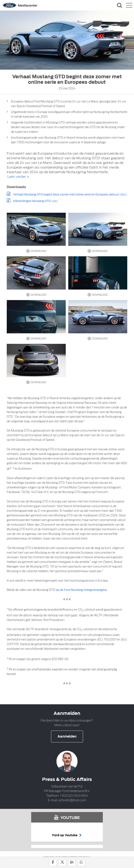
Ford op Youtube (67, 835)
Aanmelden (67, 736)
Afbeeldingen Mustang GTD (32, 201)
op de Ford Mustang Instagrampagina (81, 590)
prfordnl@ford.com (72, 800)
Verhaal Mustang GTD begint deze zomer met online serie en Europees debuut (66, 195)
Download (36, 251)
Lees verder (17, 177)
